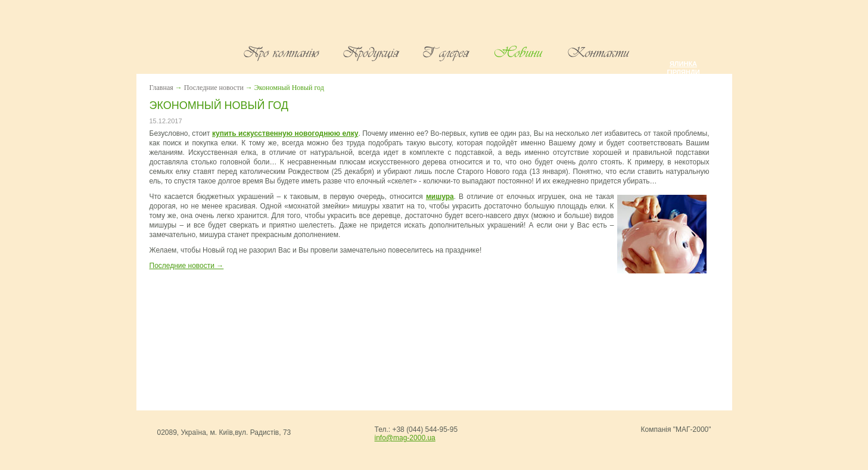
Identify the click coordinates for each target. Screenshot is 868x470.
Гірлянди (683, 72)
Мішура (683, 80)
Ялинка (683, 64)
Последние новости (214, 88)
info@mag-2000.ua (405, 438)
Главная (161, 88)
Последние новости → (187, 266)
